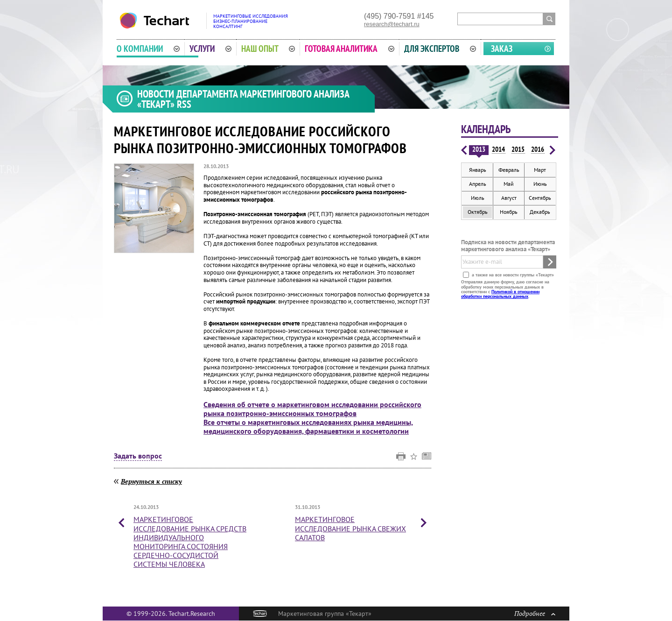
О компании (148, 49)
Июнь (540, 184)
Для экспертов (440, 49)
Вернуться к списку (151, 481)
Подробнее (535, 613)
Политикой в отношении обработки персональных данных (500, 294)
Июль (478, 198)
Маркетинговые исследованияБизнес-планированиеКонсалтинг (251, 21)
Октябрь (478, 212)
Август (509, 198)
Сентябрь (540, 198)
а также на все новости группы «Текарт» (512, 275)
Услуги (210, 49)
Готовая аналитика (350, 49)
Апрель (478, 184)
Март (540, 170)
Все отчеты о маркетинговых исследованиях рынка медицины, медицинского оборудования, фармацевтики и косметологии (308, 427)
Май (509, 184)
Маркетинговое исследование (190, 542)
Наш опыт (268, 49)
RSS (184, 104)
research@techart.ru (392, 24)
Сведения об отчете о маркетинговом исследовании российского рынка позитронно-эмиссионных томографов (312, 409)
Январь (478, 170)
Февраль (509, 170)
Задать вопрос (138, 456)
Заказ (502, 49)
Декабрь (540, 212)
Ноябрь (509, 212)
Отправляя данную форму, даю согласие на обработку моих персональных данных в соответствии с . (505, 289)
